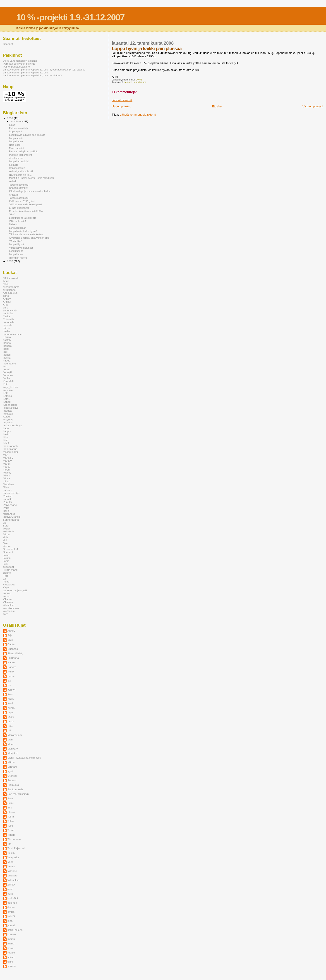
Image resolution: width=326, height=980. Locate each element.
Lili (9, 730)
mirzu (6, 481)
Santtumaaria (11, 520)
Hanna (7, 343)
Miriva (6, 478)
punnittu (8, 499)
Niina (6, 487)
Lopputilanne (16, 141)
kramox (7, 411)
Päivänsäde (10, 505)
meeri (6, 469)
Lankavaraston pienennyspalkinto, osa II (27, 72)
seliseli (13, 181)
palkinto (7, 490)
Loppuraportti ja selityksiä (23, 218)
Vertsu (11, 866)
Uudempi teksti (122, 106)
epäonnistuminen (13, 334)
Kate (6, 384)
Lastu (6, 434)
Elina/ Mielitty (15, 653)
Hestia (7, 358)
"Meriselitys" (16, 241)
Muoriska (8, 484)
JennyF (7, 372)
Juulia (6, 378)
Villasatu (8, 602)
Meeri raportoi (16, 148)
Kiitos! (12, 125)
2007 (10, 261)
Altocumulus (10, 293)
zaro (6, 614)
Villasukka (13, 880)
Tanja (6, 561)
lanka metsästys (12, 425)
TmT (6, 576)
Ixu (5, 366)
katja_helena (10, 387)
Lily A (6, 443)
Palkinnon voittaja (18, 128)
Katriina (7, 396)
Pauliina (8, 496)
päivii (11, 948)
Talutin (7, 558)
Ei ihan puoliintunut (19, 208)
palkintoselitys (11, 493)
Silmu (6, 534)
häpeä (7, 360)
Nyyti (10, 771)
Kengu (7, 402)
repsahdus (9, 514)
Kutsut (7, 416)
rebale (11, 952)
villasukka (9, 605)
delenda (128, 82)
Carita (6, 316)
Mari (6, 455)
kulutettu (8, 414)
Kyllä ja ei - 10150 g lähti (22, 201)
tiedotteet (8, 567)
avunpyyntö (10, 310)
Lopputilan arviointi (19, 161)
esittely (7, 340)
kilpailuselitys (11, 408)
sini (5, 540)
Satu (10, 798)
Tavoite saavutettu (19, 185)
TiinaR (11, 835)
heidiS (11, 916)
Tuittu (6, 581)
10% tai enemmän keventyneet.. (26, 204)
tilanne (7, 573)
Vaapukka (9, 584)
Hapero (7, 346)
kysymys (8, 419)
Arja (5, 304)
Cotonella (9, 319)
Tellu (6, 564)
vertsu (7, 596)
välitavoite (9, 611)
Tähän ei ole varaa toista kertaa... (27, 234)
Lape (6, 428)
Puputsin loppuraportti (21, 155)
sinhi (6, 537)
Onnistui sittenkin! (19, 188)
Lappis (7, 431)
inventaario (9, 363)
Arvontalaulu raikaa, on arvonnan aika (29, 238)
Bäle (10, 640)
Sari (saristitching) (18, 794)
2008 (10, 118)
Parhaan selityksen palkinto (19, 64)
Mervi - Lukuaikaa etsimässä (24, 758)
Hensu (7, 355)
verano (7, 593)
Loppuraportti (16, 138)
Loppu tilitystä (16, 244)
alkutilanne (9, 290)
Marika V (8, 458)
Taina (6, 555)
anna (6, 296)
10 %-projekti (11, 278)
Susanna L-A (11, 549)
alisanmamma (11, 287)
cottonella (9, 322)
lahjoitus (8, 422)
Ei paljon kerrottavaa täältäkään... (27, 211)
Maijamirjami (15, 735)
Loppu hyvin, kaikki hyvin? (23, 231)
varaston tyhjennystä (15, 590)
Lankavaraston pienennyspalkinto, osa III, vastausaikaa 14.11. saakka (44, 69)
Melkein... (14, 224)
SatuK (7, 525)
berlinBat (8, 313)
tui (4, 579)
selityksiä (8, 531)
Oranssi (12, 776)
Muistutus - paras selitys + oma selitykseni (31, 178)
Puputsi (7, 502)
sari (5, 523)
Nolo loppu (15, 145)
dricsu (6, 328)
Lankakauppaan (18, 228)
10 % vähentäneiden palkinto (20, 61)
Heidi (6, 349)
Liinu (6, 437)
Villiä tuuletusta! (17, 221)
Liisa (6, 440)
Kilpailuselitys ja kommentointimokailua (30, 191)
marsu (7, 467)
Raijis (6, 511)
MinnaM (12, 767)
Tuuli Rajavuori (16, 848)
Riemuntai (13, 785)
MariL (11, 744)
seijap (6, 528)
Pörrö (6, 508)
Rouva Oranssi (12, 517)
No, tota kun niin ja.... (20, 175)
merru (11, 943)
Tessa (11, 830)
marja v (7, 461)
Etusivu (217, 106)
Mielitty (7, 472)
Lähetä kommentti (122, 100)
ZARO (11, 884)
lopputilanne (140, 82)
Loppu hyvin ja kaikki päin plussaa (27, 135)
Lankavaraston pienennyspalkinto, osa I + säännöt (32, 75)
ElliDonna (13, 658)
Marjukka (13, 753)
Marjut (7, 464)
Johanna (8, 375)
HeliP (6, 352)
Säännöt (8, 44)
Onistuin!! (14, 195)
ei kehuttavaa (16, 158)
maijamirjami (10, 452)
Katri (6, 393)
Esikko (7, 337)
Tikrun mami (10, 570)
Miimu (6, 475)
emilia (6, 331)
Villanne (8, 599)
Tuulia (11, 853)
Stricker (12, 812)
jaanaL (7, 369)
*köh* (12, 214)
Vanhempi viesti (313, 106)
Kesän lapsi (10, 405)
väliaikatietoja (11, 608)
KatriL (6, 399)
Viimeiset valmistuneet (21, 248)
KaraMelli (8, 381)
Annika (7, 302)
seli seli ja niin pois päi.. (22, 171)
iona (10, 921)
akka (6, 284)
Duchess (13, 649)
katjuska (8, 390)
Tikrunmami (14, 839)
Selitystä (14, 165)
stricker (7, 546)
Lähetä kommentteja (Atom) (138, 115)
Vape (6, 587)
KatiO (11, 699)
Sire (5, 543)
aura (6, 307)
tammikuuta (17, 121)
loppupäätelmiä (17, 168)
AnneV (7, 299)
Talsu (11, 821)
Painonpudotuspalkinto (16, 67)
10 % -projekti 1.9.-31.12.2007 (70, 17)
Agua (6, 281)
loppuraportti (16, 131)
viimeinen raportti (18, 258)
